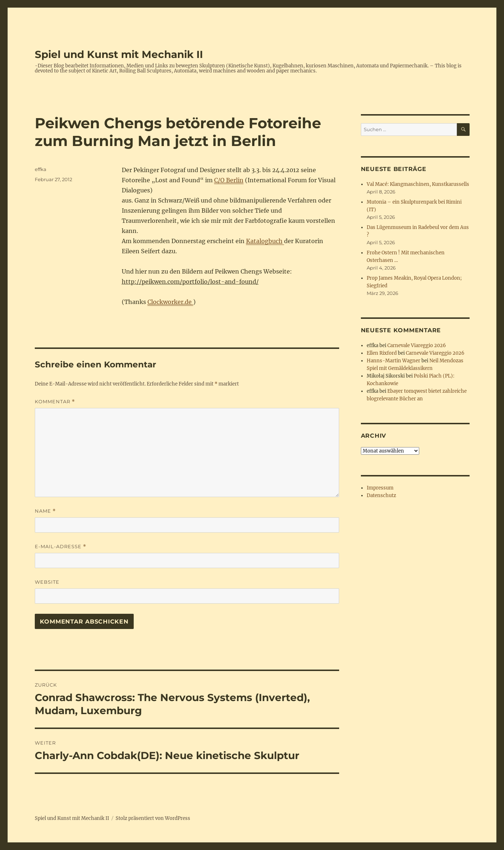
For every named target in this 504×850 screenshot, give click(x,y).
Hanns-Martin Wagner (393, 361)
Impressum (380, 488)
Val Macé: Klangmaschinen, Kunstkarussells (418, 184)
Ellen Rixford (382, 353)
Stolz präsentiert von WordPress (153, 818)
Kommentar (55, 402)
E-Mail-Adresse (61, 547)
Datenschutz (381, 495)
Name (45, 511)
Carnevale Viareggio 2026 (417, 345)
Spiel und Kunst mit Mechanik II (119, 54)
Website (47, 582)
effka (41, 169)
